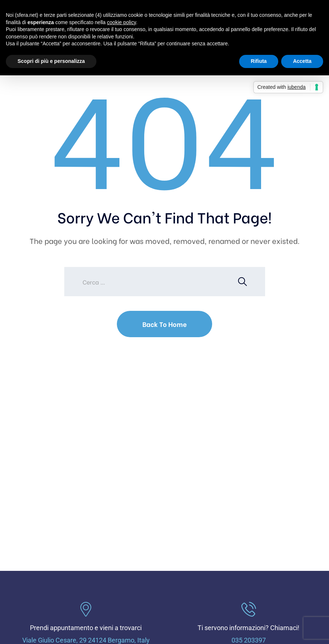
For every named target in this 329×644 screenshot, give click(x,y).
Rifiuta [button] (259, 61)
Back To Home (164, 324)
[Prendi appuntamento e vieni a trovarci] (86, 609)
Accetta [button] (302, 61)
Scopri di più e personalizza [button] (51, 61)
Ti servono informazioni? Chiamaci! (248, 628)
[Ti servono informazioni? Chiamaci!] (249, 609)
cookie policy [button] (121, 22)
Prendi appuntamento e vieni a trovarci (86, 628)
